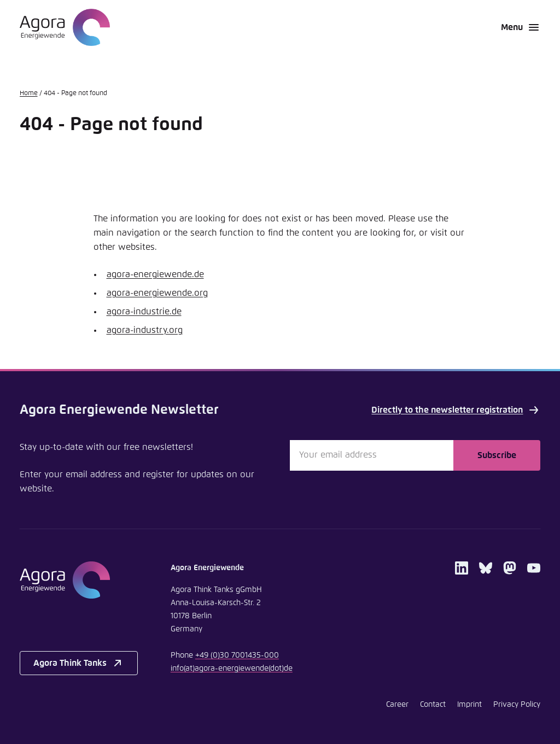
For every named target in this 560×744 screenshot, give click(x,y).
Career (397, 705)
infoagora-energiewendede (232, 669)
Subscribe (497, 455)
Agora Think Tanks (79, 663)
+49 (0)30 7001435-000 (237, 655)
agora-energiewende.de (155, 274)
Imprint (469, 705)
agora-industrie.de (144, 312)
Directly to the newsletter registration (456, 410)
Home (29, 93)
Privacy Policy (517, 705)
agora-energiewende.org (157, 293)
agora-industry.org (145, 330)
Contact (433, 705)
